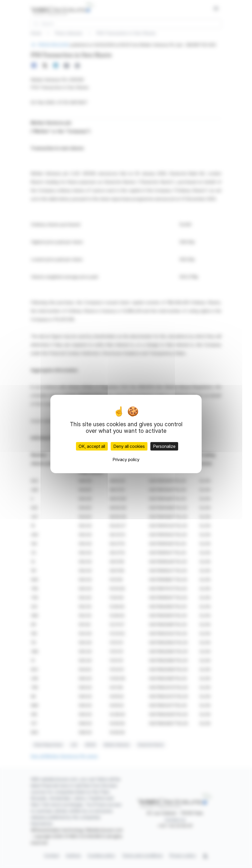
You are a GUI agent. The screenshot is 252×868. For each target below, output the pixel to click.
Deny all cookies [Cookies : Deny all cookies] (129, 446)
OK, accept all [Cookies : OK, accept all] (92, 446)
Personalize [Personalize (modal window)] (164, 446)
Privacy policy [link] (126, 459)
